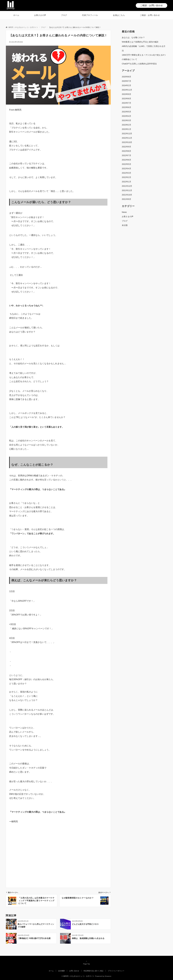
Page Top (86, 963)
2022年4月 (126, 169)
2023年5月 (126, 112)
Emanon (108, 976)
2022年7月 (126, 155)
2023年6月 (126, 107)
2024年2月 (126, 85)
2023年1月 (126, 129)
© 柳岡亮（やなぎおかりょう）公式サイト (78, 976)
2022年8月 (126, 151)
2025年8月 (126, 77)
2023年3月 (126, 120)
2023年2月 (126, 125)
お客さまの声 (128, 217)
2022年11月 (127, 138)
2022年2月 (126, 177)
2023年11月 (127, 90)
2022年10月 (127, 142)
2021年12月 (127, 186)
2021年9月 (126, 199)
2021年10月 (127, 195)
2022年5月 (126, 164)
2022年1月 (126, 182)
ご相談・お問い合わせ (152, 5)
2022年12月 (127, 134)
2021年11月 (127, 190)
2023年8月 (126, 99)
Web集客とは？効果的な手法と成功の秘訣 (140, 42)
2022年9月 (126, 147)
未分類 (125, 225)
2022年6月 (126, 160)
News (124, 212)
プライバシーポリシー (116, 971)
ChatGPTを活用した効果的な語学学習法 (139, 64)
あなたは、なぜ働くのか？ (133, 37)
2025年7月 (126, 81)
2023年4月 (126, 116)
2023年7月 (126, 103)
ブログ (125, 221)
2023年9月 (126, 94)
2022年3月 (126, 173)
